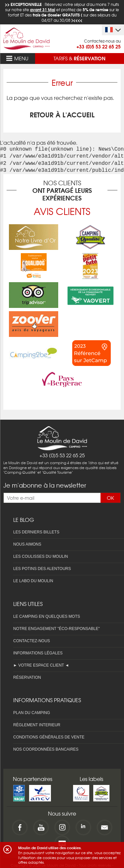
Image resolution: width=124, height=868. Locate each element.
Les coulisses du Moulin (41, 556)
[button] (7, 849)
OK (110, 498)
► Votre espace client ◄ (41, 665)
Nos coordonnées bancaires (46, 749)
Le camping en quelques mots (47, 616)
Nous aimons (27, 544)
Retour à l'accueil (62, 114)
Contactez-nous (32, 641)
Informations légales (38, 653)
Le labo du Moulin (33, 581)
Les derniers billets (36, 532)
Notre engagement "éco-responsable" (57, 629)
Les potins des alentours (42, 569)
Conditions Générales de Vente (49, 737)
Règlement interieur (37, 725)
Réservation (27, 677)
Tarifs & (80, 58)
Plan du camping (32, 713)
